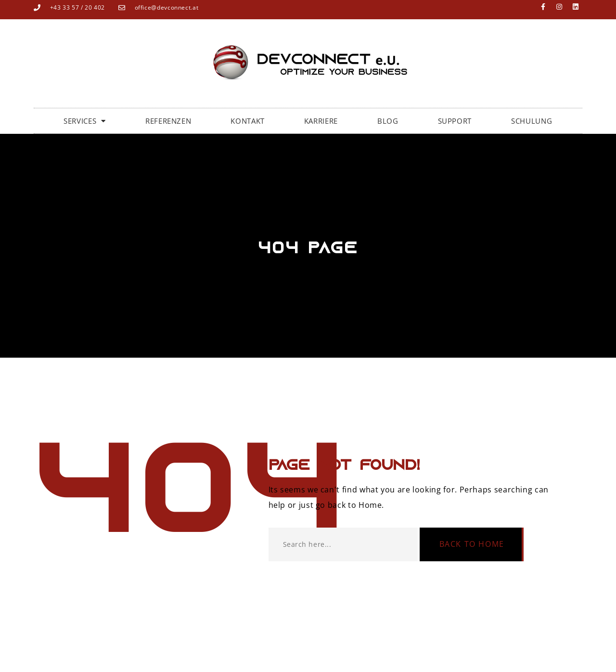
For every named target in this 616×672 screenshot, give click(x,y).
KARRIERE (321, 121)
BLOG (388, 121)
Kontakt (247, 121)
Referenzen (168, 121)
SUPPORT (455, 121)
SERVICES (85, 121)
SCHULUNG (532, 121)
